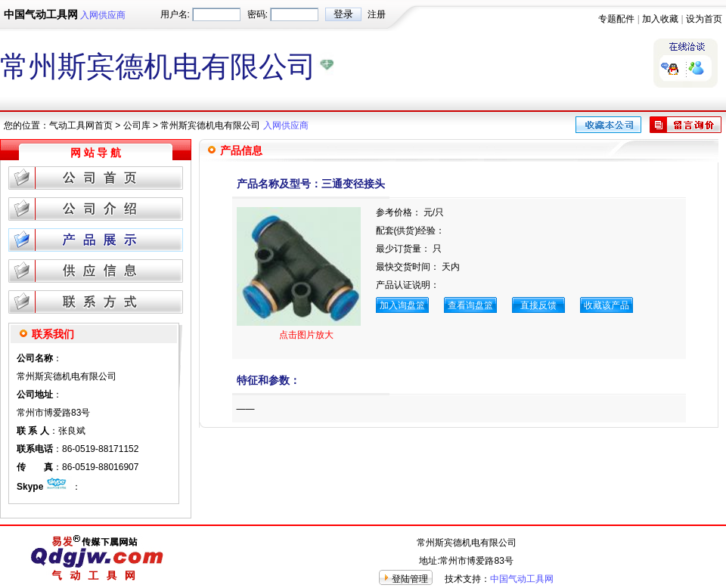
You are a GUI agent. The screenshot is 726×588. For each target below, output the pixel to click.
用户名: (175, 14)
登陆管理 (410, 579)
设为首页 (704, 19)
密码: (258, 14)
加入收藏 (660, 19)
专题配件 (616, 19)
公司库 (137, 125)
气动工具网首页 (81, 125)
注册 (377, 14)
